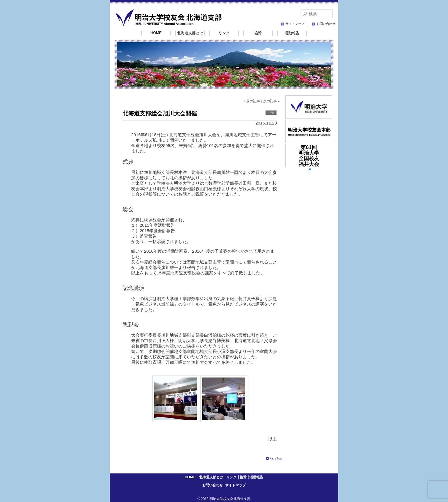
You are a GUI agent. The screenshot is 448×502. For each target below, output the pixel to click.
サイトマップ (295, 24)
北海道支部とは (190, 33)
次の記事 (270, 101)
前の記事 (253, 101)
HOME (156, 33)
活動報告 (292, 33)
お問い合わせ (326, 24)
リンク (224, 33)
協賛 (258, 33)
